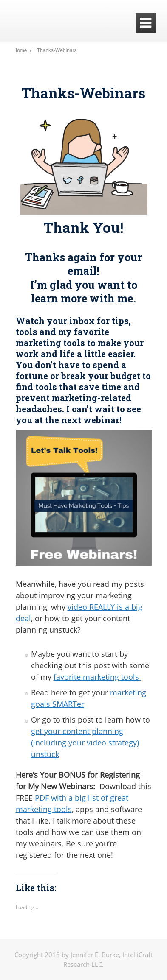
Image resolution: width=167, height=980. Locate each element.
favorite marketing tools (97, 677)
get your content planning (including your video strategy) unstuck (85, 743)
